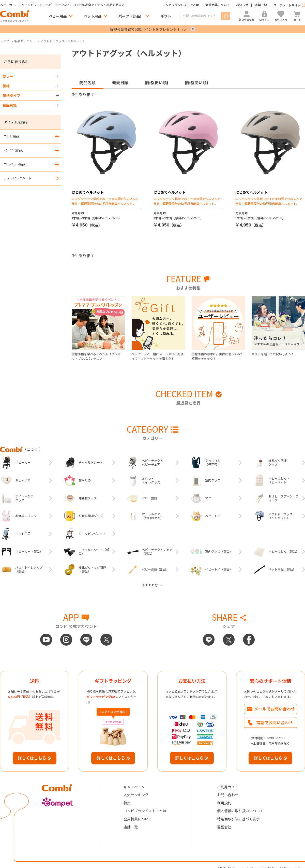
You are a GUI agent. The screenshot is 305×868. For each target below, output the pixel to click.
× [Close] (193, 29)
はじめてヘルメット (88, 192)
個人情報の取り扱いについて (240, 811)
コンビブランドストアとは (181, 5)
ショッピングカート (18, 178)
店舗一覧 (261, 5)
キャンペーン (134, 787)
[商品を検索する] (200, 16)
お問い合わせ (228, 795)
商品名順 (87, 83)
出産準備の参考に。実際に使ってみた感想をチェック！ (217, 356)
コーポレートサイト (287, 5)
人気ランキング (136, 795)
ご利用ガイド (228, 787)
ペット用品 (93, 16)
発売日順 (120, 83)
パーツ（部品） (131, 16)
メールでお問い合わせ (274, 709)
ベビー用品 (58, 16)
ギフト (166, 16)
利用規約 (224, 803)
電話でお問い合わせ (274, 723)
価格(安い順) (157, 83)
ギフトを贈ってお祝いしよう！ (273, 354)
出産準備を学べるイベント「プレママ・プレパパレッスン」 (96, 356)
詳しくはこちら (32, 758)
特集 (127, 803)
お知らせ (242, 5)
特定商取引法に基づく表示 (238, 819)
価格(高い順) (196, 83)
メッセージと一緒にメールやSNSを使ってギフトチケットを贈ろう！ (158, 356)
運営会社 (224, 827)
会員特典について (218, 5)
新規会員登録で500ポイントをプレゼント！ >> (148, 29)
